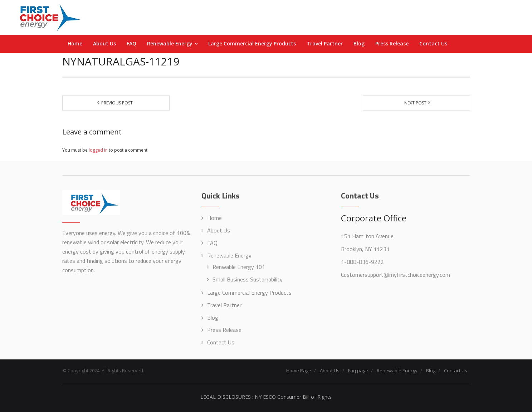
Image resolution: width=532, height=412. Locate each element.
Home (214, 218)
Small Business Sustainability (248, 279)
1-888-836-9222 (362, 262)
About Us (219, 230)
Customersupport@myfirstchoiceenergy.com (396, 275)
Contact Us (221, 342)
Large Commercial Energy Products (249, 293)
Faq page (358, 371)
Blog (213, 318)
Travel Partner (224, 305)
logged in (98, 150)
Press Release (224, 330)
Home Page (299, 371)
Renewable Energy (229, 255)
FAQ (212, 243)
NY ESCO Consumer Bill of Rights (293, 397)
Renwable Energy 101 (239, 267)
